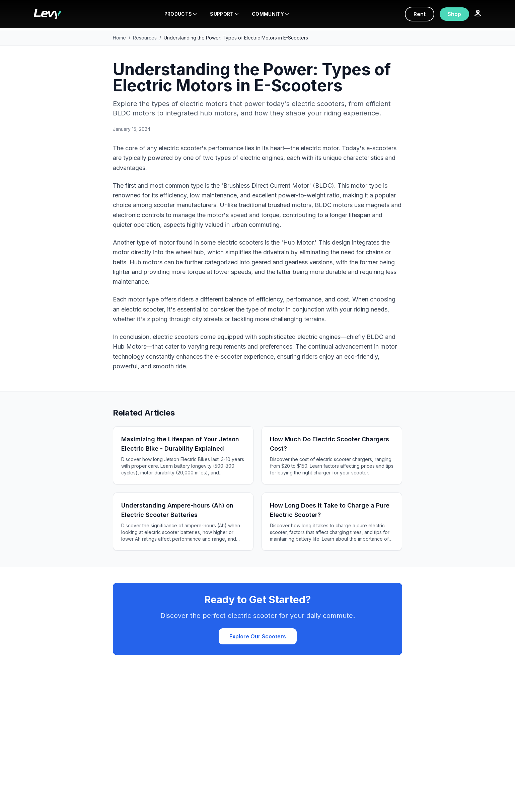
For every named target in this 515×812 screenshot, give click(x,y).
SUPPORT (224, 14)
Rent (420, 14)
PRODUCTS (181, 14)
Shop (454, 14)
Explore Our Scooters (258, 636)
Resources (145, 38)
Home (119, 38)
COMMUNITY (270, 14)
